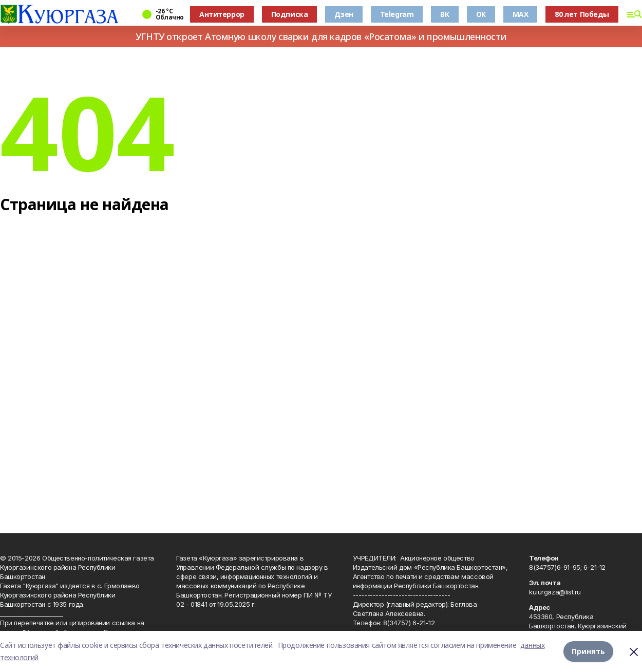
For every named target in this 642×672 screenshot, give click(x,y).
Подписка (290, 14)
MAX (521, 14)
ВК (445, 14)
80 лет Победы (582, 14)
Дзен (344, 14)
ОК (481, 14)
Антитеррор (222, 14)
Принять (588, 651)
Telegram (397, 14)
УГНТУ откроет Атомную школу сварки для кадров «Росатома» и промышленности (321, 36)
